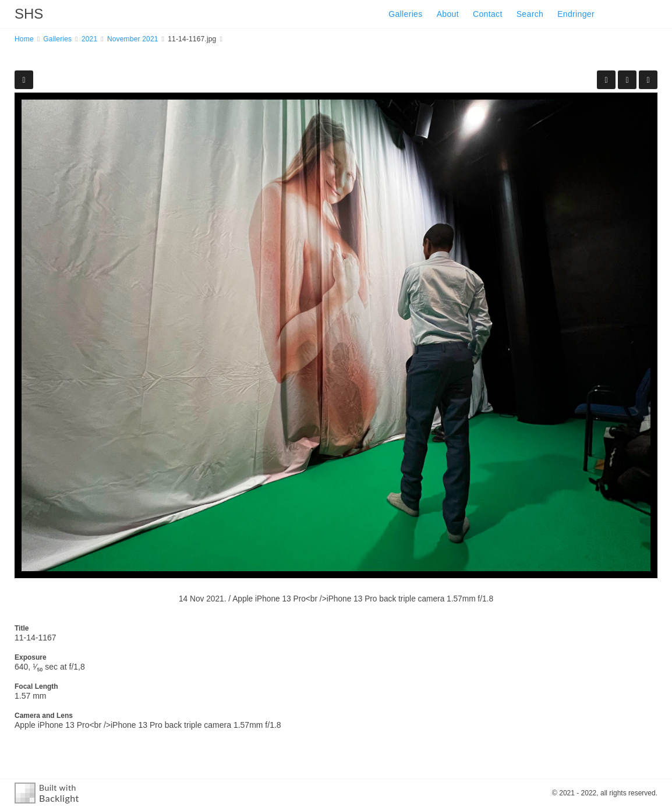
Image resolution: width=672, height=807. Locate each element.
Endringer (576, 14)
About (448, 14)
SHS (29, 14)
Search (530, 14)
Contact (488, 14)
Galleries (405, 14)
